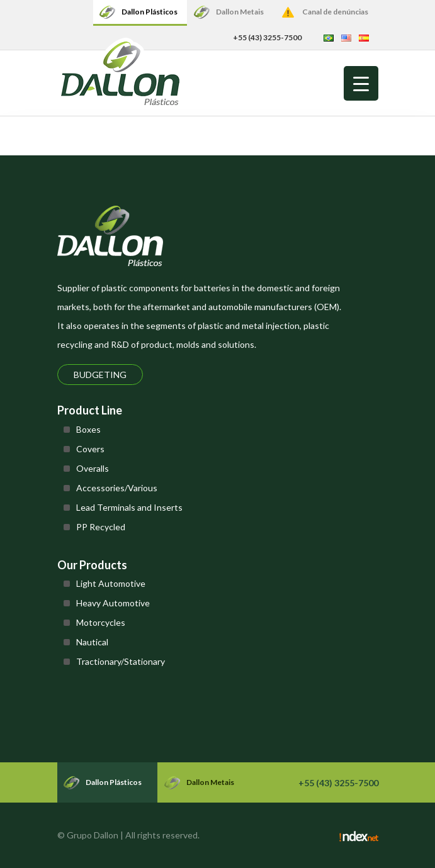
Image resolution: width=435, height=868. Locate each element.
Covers (90, 449)
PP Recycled (101, 527)
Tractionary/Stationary (121, 661)
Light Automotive (111, 583)
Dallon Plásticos (150, 12)
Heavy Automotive (113, 603)
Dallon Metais (240, 12)
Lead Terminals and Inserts (129, 507)
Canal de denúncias (335, 12)
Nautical (92, 642)
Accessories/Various (117, 488)
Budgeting (100, 375)
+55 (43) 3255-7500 (267, 37)
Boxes (88, 429)
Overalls (93, 468)
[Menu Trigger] (361, 83)
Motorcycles (101, 622)
